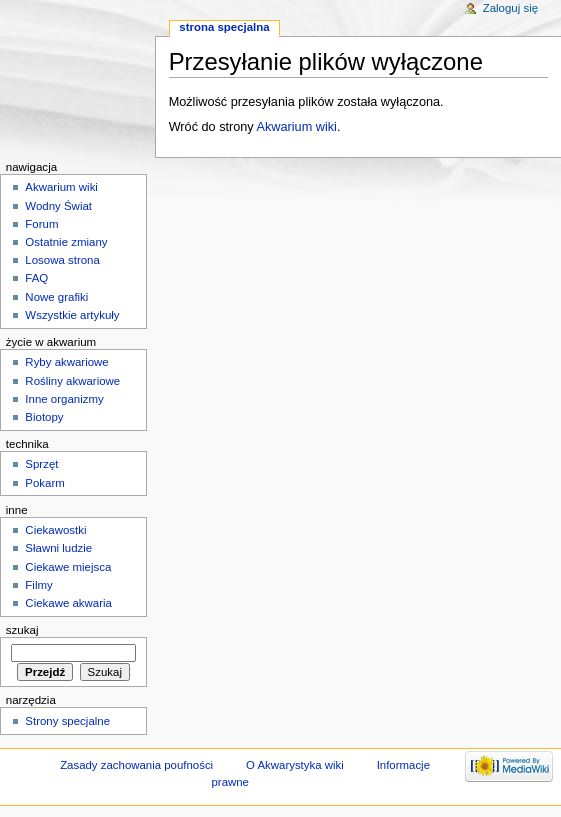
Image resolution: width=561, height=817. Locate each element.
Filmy (38, 585)
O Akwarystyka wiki (295, 765)
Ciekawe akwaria (68, 603)
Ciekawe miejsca (68, 567)
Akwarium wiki (297, 127)
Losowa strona (62, 260)
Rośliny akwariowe (72, 381)
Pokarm (44, 483)
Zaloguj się (510, 8)
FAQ (36, 278)
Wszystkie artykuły (72, 315)
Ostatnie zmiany (66, 242)
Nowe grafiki (56, 297)
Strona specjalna (224, 27)
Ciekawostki (55, 530)
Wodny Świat (58, 206)
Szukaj (22, 630)
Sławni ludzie (58, 548)
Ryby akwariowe (66, 362)
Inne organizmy (64, 399)
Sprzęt (41, 464)
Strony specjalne (67, 721)
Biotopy (44, 417)
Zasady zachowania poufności (136, 765)
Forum (41, 224)
